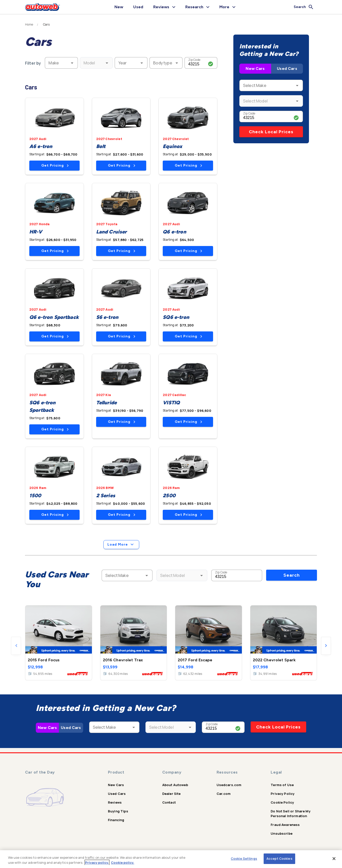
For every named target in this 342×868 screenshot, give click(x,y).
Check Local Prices (271, 132)
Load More (121, 545)
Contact (169, 802)
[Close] (334, 858)
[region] (171, 859)
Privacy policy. (97, 862)
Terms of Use (282, 785)
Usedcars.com (229, 785)
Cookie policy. (123, 862)
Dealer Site (172, 794)
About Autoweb (175, 785)
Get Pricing (55, 165)
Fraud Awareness (285, 825)
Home (29, 25)
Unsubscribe (282, 833)
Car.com (224, 794)
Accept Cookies (279, 858)
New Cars (255, 69)
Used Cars (287, 69)
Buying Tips (118, 811)
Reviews (115, 802)
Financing (116, 820)
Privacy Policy (283, 794)
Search (292, 575)
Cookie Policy (282, 802)
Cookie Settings (244, 858)
